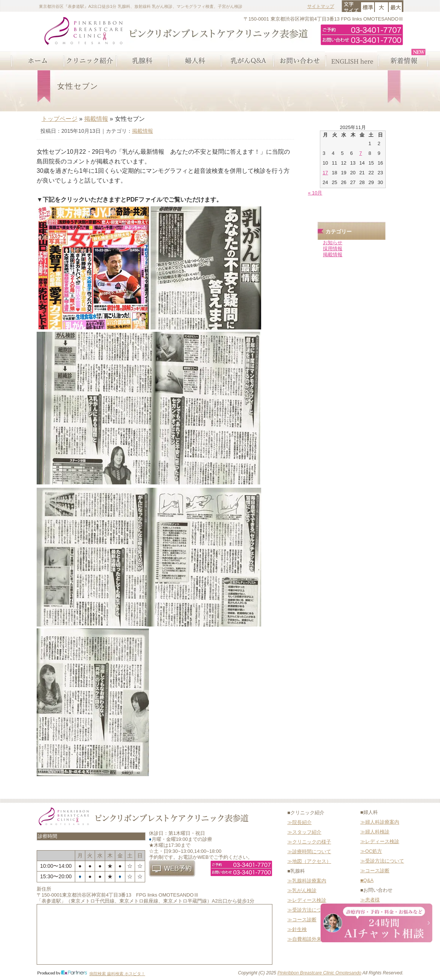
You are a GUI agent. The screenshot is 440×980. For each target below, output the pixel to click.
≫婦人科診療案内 (380, 822)
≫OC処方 (371, 851)
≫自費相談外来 (304, 939)
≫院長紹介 (300, 822)
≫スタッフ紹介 (304, 832)
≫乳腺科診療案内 (307, 881)
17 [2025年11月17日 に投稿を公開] (325, 173)
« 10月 (315, 193)
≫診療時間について (309, 852)
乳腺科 (141, 61)
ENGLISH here (351, 61)
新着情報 (403, 61)
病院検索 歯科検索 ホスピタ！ (117, 974)
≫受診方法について (309, 910)
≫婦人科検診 (375, 832)
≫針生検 (297, 929)
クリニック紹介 (89, 61)
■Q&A (367, 880)
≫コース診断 (302, 920)
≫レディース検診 (307, 900)
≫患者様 (370, 900)
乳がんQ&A (246, 61)
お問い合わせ (299, 61)
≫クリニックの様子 (309, 842)
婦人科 (194, 61)
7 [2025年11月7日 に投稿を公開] (360, 153)
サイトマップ (321, 6)
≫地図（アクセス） (309, 861)
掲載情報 (96, 119)
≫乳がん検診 (302, 890)
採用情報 (333, 249)
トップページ (59, 119)
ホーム (37, 61)
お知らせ (333, 243)
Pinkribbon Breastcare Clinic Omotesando (319, 973)
